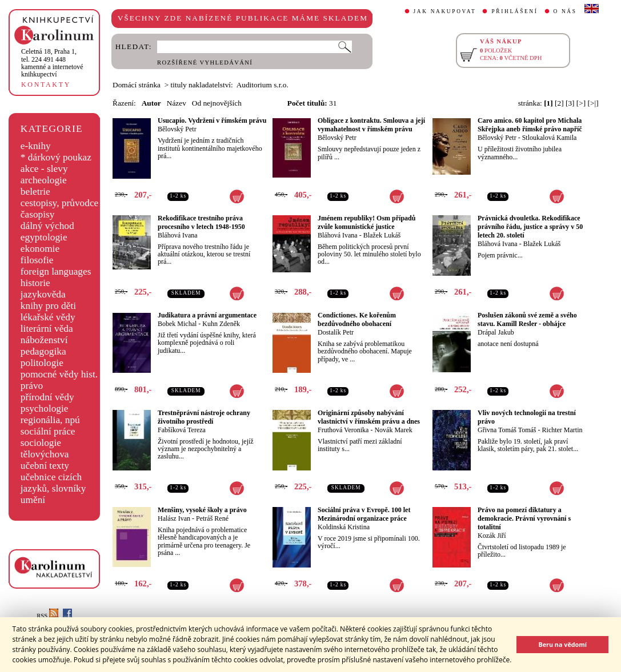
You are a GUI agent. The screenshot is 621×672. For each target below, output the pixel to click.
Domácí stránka (137, 85)
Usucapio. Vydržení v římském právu (212, 120)
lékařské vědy (48, 317)
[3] (570, 103)
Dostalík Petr (336, 332)
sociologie (41, 443)
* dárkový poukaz (56, 157)
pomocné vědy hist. (59, 374)
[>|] (593, 103)
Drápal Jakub (496, 332)
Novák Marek (393, 430)
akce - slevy (44, 169)
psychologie (45, 409)
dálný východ (47, 226)
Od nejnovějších (217, 103)
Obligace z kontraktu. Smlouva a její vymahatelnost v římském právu (371, 125)
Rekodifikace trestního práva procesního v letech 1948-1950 (201, 222)
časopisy (38, 214)
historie (35, 283)
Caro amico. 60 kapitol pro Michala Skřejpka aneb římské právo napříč (530, 125)
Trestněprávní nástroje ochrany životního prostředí (204, 417)
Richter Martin (562, 430)
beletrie (35, 192)
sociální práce (48, 431)
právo (32, 386)
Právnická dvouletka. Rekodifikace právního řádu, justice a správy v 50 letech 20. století (530, 227)
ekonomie (40, 249)
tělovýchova (45, 454)
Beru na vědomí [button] (562, 644)
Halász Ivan (174, 518)
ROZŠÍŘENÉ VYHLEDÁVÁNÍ (205, 63)
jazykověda (43, 294)
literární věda (47, 329)
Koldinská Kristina (344, 527)
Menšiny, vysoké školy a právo (202, 510)
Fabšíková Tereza (182, 430)
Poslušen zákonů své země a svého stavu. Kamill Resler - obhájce (527, 319)
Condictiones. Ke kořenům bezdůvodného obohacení (357, 319)
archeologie (44, 180)
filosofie (37, 260)
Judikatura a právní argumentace (207, 315)
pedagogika (43, 351)
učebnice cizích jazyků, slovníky (53, 483)
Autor (151, 103)
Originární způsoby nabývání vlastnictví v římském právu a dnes (369, 417)
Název (177, 103)
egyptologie (44, 237)
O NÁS (565, 11)
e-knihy (36, 146)
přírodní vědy (47, 397)
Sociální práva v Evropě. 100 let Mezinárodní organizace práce (364, 514)
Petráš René (212, 518)
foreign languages (56, 271)
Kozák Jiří (492, 536)
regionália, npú (50, 420)
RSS (47, 616)
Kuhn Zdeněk (221, 324)
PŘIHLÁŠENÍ (514, 11)
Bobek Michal (177, 324)
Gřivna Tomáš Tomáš (507, 430)
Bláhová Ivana (178, 235)
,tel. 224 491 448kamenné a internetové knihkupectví (52, 63)
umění (33, 500)
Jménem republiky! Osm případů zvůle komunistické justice (366, 222)
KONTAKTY (46, 84)
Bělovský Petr (177, 129)
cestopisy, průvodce (60, 203)
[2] (559, 103)
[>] (581, 103)
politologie (42, 363)
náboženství (44, 340)
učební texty (45, 466)
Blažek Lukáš (382, 235)
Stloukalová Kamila (550, 138)
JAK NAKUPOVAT (445, 11)
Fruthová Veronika (343, 430)
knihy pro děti (48, 306)
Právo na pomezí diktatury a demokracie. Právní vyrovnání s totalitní (524, 518)
